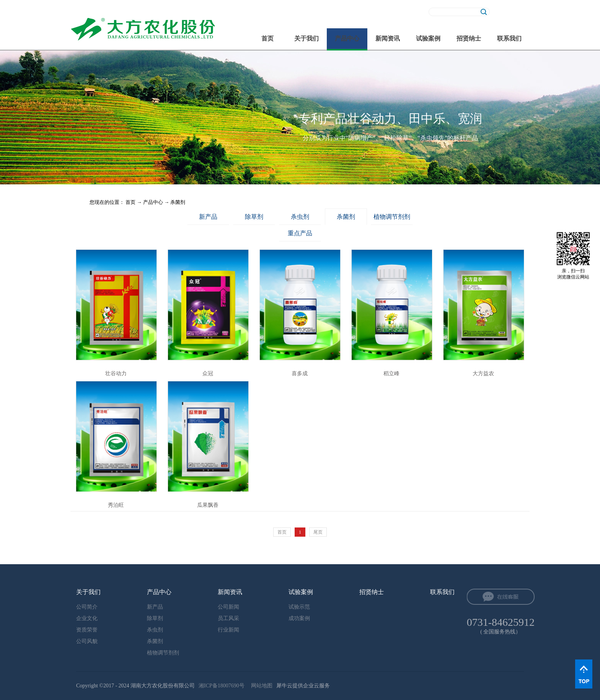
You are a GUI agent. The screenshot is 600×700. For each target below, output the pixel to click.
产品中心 (153, 202)
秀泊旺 (116, 505)
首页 (267, 38)
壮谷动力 (116, 374)
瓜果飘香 (208, 505)
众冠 (208, 374)
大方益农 (483, 374)
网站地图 (260, 686)
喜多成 (300, 374)
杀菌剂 (178, 202)
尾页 (318, 532)
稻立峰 (391, 374)
